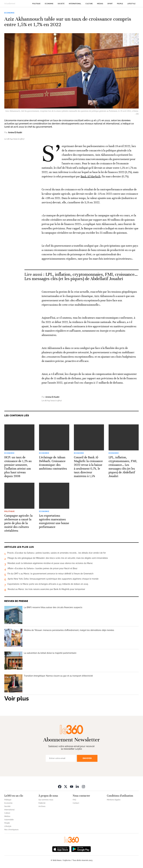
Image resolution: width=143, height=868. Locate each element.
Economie (49, 4)
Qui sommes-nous (46, 800)
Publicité (42, 803)
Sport (110, 4)
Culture (89, 4)
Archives (42, 806)
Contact (76, 803)
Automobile (9, 820)
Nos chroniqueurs (11, 830)
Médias (100, 4)
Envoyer (87, 758)
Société (61, 4)
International (75, 4)
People (120, 4)
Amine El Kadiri (15, 132)
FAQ (74, 800)
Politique (36, 4)
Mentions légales (114, 800)
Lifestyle (131, 4)
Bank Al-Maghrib (91, 176)
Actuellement (10, 4)
